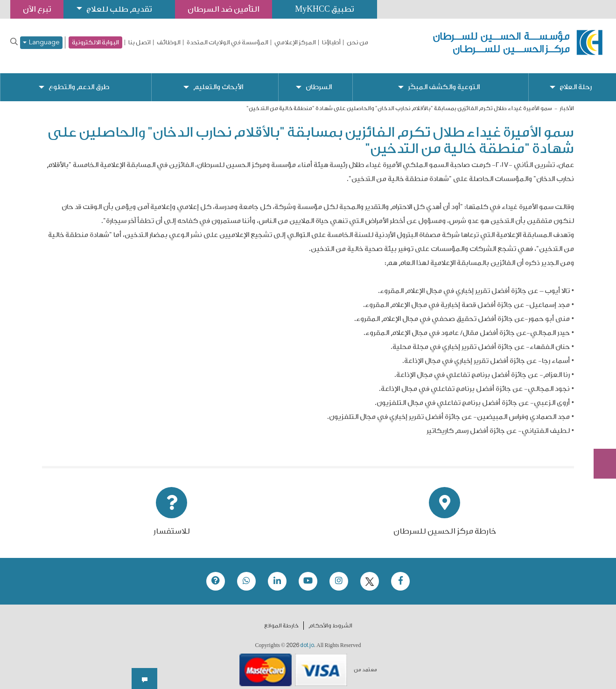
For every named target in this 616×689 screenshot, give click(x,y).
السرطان (318, 80)
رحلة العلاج (576, 80)
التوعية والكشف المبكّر (444, 80)
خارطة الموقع (281, 618)
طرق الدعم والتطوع (79, 80)
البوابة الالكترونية (95, 42)
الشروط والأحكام (330, 618)
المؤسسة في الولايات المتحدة (227, 42)
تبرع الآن (600, 395)
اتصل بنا (140, 42)
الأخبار (567, 101)
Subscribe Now (600, 430)
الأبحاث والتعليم (218, 80)
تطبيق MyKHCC (325, 9)
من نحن (357, 42)
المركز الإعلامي (295, 42)
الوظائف (169, 42)
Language (41, 43)
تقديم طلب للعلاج (119, 9)
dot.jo (307, 638)
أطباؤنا (331, 42)
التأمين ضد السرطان (224, 9)
